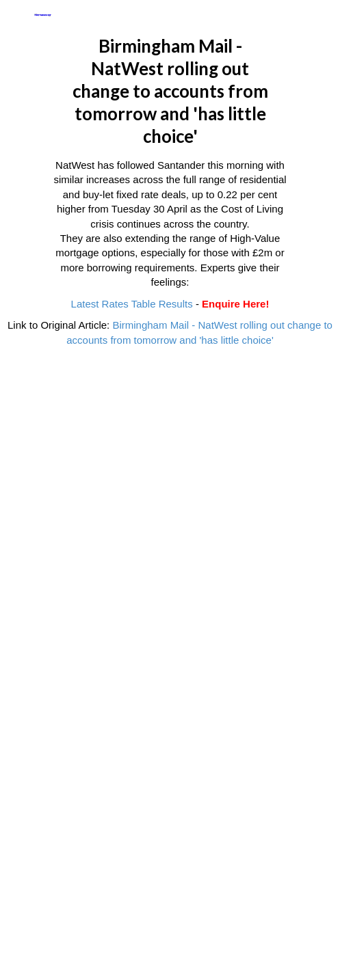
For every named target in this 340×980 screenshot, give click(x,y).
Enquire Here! (235, 304)
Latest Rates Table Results (132, 304)
